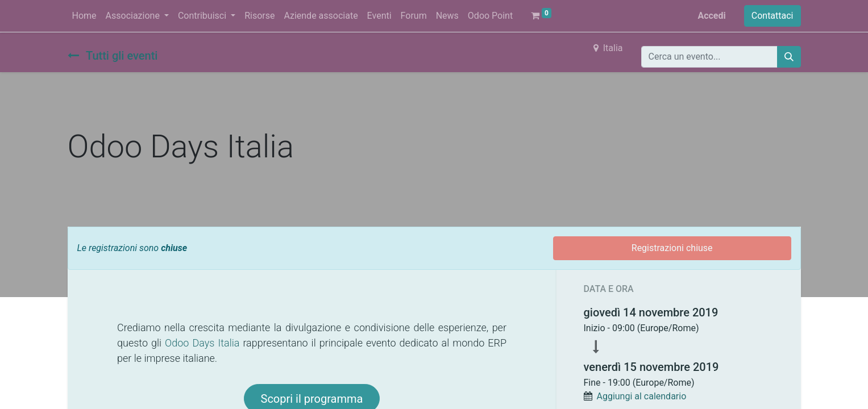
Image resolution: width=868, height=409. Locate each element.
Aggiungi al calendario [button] (641, 396)
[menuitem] (84, 16)
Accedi (711, 16)
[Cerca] (789, 57)
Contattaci (773, 16)
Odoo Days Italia (202, 343)
